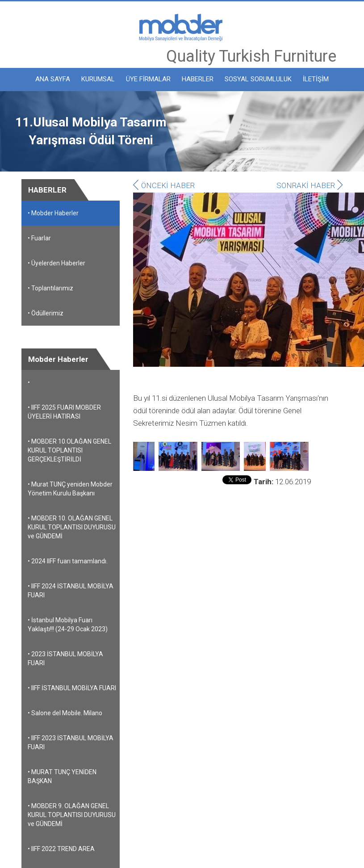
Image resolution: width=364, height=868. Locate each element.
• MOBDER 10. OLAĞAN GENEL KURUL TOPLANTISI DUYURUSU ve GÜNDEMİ (72, 527)
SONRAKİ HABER (310, 185)
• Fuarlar (39, 238)
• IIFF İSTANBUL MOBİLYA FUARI (72, 688)
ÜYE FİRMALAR (148, 79)
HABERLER (198, 79)
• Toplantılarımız (50, 288)
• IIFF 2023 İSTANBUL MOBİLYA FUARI (71, 742)
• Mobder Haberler (53, 213)
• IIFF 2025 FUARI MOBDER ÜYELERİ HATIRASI (64, 412)
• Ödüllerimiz (46, 313)
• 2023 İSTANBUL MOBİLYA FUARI (65, 658)
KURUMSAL (98, 79)
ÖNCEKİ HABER (164, 185)
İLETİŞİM (316, 79)
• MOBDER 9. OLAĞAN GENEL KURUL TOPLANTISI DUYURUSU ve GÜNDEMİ (72, 815)
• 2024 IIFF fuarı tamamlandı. (68, 561)
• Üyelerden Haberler (56, 263)
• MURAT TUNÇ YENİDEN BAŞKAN (62, 776)
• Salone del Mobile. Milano (65, 713)
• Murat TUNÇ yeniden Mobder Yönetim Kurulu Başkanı (70, 489)
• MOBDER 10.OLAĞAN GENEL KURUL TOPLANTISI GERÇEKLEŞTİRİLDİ (69, 450)
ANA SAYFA (53, 79)
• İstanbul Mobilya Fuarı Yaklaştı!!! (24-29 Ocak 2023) (68, 625)
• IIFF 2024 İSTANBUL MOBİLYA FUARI (71, 591)
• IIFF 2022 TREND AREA (61, 849)
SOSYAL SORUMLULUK (258, 79)
